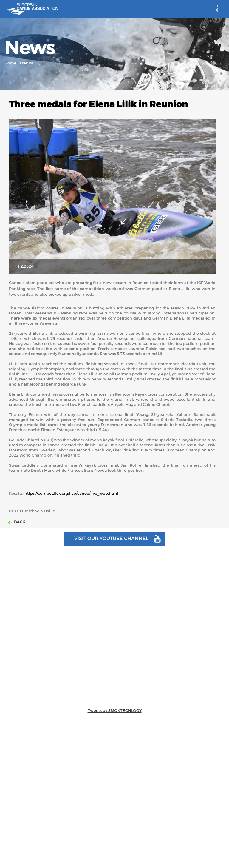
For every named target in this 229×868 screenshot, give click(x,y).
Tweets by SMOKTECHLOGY (115, 711)
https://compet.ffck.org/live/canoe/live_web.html (71, 493)
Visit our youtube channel (118, 539)
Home (10, 63)
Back (19, 522)
